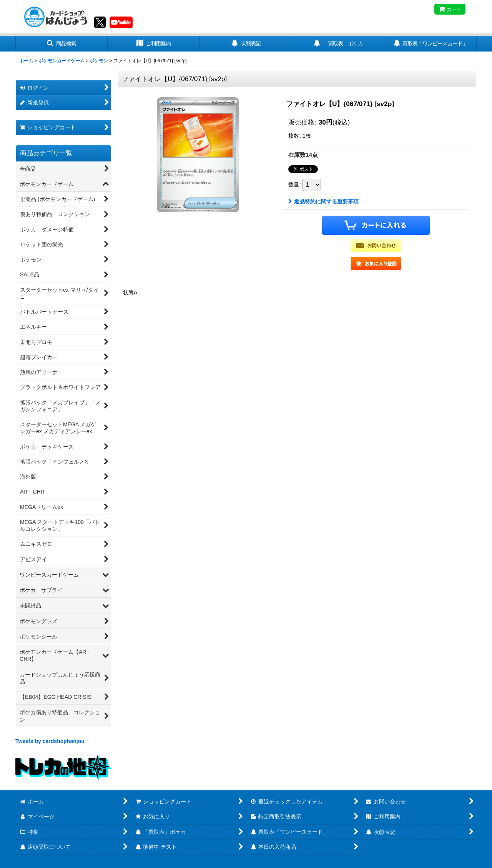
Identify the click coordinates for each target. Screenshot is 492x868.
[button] (61, 44)
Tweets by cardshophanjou (50, 741)
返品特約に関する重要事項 (323, 201)
